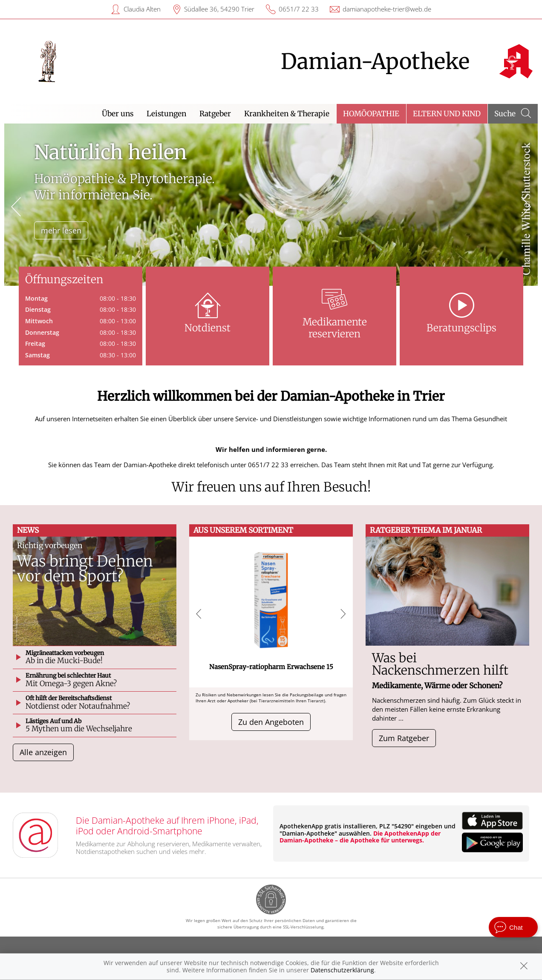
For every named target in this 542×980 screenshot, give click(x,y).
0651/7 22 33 (299, 9)
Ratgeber (215, 114)
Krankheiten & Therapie (287, 114)
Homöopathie (371, 114)
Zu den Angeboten (271, 722)
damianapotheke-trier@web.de (387, 9)
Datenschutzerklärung (342, 970)
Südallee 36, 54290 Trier (219, 9)
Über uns (118, 114)
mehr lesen (61, 230)
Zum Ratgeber (404, 738)
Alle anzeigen (43, 752)
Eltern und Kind (447, 114)
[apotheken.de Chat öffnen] (513, 927)
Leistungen (166, 114)
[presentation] (16, 207)
